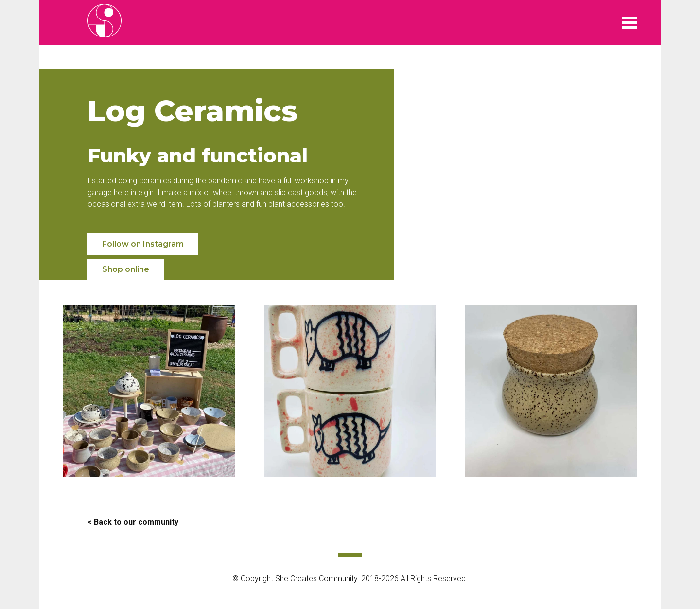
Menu (630, 23)
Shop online (126, 269)
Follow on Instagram (143, 244)
